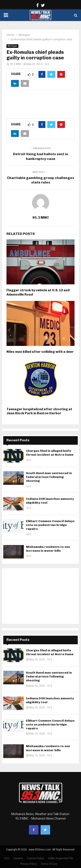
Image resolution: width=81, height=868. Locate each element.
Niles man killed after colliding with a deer (40, 352)
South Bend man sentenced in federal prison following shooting (49, 477)
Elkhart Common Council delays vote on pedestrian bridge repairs (50, 525)
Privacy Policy (29, 864)
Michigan (12, 46)
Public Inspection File (61, 858)
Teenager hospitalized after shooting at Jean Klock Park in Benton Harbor (39, 411)
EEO (7, 858)
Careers (18, 858)
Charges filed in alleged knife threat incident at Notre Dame (50, 453)
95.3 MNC (16, 64)
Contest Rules (36, 858)
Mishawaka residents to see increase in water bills (48, 549)
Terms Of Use (49, 864)
